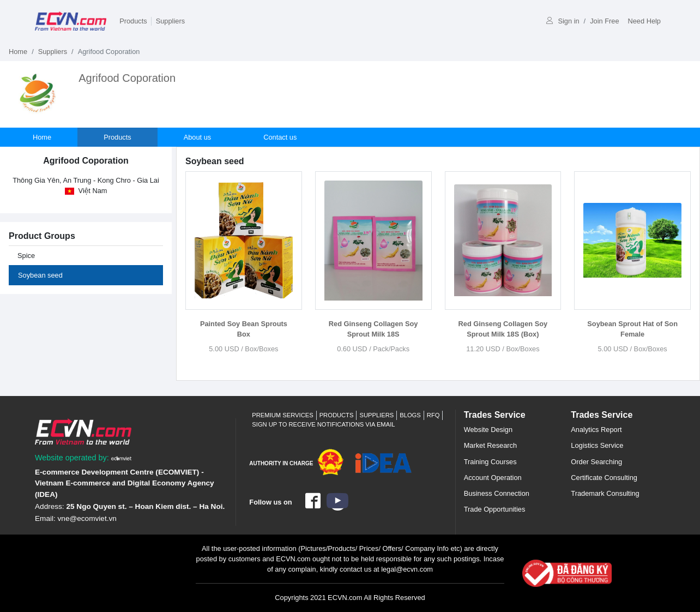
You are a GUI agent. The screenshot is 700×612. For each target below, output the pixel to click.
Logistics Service (597, 445)
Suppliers (170, 21)
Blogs (410, 415)
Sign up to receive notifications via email (323, 424)
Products (133, 21)
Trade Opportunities (495, 509)
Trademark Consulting (605, 493)
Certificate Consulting (604, 478)
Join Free (604, 21)
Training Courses (490, 462)
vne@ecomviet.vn (87, 518)
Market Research (490, 445)
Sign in (563, 21)
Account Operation (493, 478)
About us (198, 137)
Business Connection (497, 493)
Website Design (488, 430)
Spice (26, 256)
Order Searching (596, 462)
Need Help (644, 21)
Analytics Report (596, 430)
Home (18, 52)
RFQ (433, 415)
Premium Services (282, 415)
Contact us (280, 137)
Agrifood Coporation (127, 78)
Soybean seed (40, 275)
